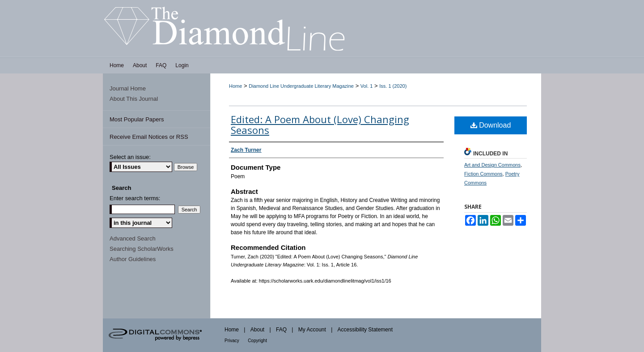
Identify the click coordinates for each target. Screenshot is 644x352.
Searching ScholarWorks (142, 249)
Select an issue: (130, 157)
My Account (312, 330)
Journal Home (128, 88)
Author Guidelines (133, 259)
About (257, 330)
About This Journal (134, 99)
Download (491, 125)
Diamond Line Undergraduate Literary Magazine (301, 86)
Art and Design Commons (492, 165)
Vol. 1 (367, 86)
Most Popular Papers (137, 119)
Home (235, 86)
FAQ (281, 330)
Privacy (232, 341)
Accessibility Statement (365, 330)
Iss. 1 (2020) (393, 86)
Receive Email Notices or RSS (149, 137)
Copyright (257, 341)
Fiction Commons (483, 174)
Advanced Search (133, 238)
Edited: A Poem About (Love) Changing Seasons (320, 124)
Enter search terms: (135, 198)
